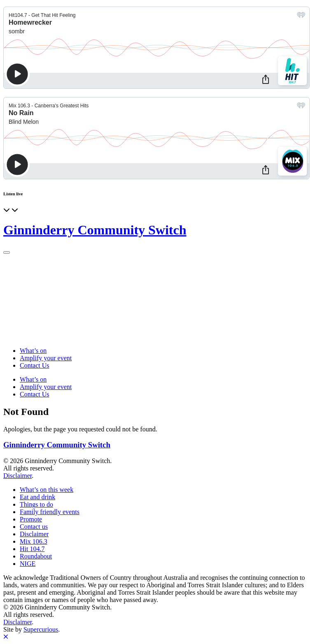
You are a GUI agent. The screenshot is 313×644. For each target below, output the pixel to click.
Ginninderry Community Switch (95, 230)
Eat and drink (37, 497)
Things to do (36, 504)
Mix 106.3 (34, 541)
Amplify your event (46, 358)
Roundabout (36, 556)
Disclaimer (18, 476)
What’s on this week (47, 490)
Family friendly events (50, 512)
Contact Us (35, 365)
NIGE (28, 564)
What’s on (33, 351)
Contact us (34, 527)
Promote (31, 519)
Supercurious (41, 629)
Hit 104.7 (32, 549)
